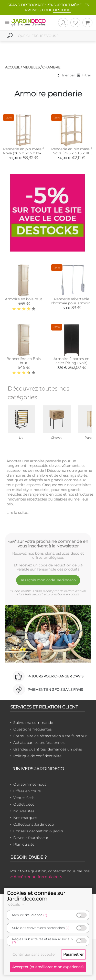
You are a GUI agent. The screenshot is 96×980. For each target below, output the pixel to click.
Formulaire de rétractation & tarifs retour (50, 736)
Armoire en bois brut (24, 299)
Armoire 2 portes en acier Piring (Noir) (71, 361)
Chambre (51, 67)
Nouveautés (24, 811)
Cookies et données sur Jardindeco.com (36, 896)
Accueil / (13, 67)
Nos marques (25, 818)
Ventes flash (24, 798)
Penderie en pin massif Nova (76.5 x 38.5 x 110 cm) (72, 153)
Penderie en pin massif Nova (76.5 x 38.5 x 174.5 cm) (23, 153)
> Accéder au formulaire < (36, 877)
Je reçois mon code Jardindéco (48, 580)
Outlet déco (24, 804)
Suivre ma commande (33, 723)
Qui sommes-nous (30, 784)
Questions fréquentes (33, 729)
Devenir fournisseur (31, 838)
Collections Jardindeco (34, 824)
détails (17, 904)
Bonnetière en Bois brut (24, 361)
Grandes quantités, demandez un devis (48, 749)
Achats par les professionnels (39, 743)
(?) (45, 915)
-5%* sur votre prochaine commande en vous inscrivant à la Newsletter (48, 544)
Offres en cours (27, 791)
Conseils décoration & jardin (38, 831)
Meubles (31, 67)
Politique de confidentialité (37, 756)
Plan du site (24, 844)
